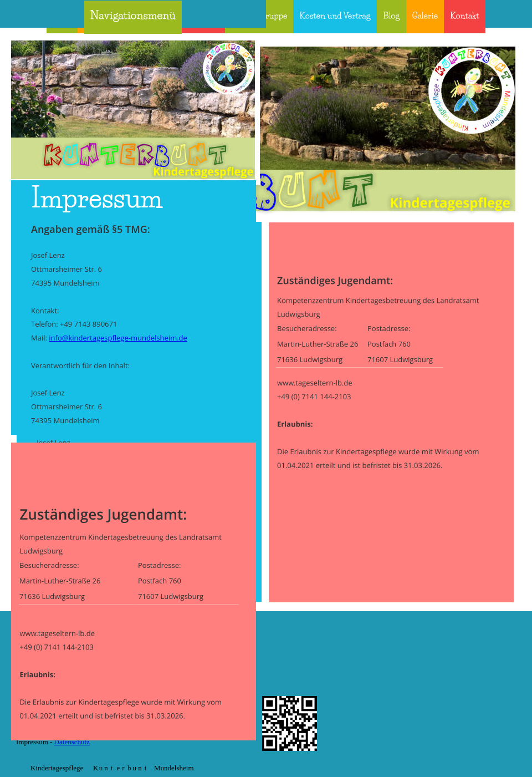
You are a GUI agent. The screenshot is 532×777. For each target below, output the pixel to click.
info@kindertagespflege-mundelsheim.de (118, 338)
